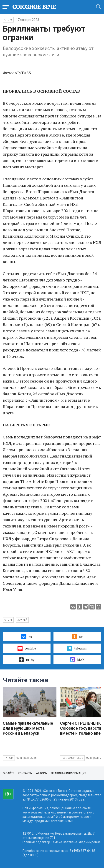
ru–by (27, 660)
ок (77, 637)
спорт (8, 620)
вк (27, 637)
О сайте (9, 773)
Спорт (8, 20)
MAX (77, 660)
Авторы (42, 773)
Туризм (9, 758)
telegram (77, 648)
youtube (27, 648)
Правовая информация (69, 773)
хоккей (22, 620)
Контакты (25, 773)
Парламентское (72, 758)
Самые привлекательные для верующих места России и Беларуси (28, 728)
